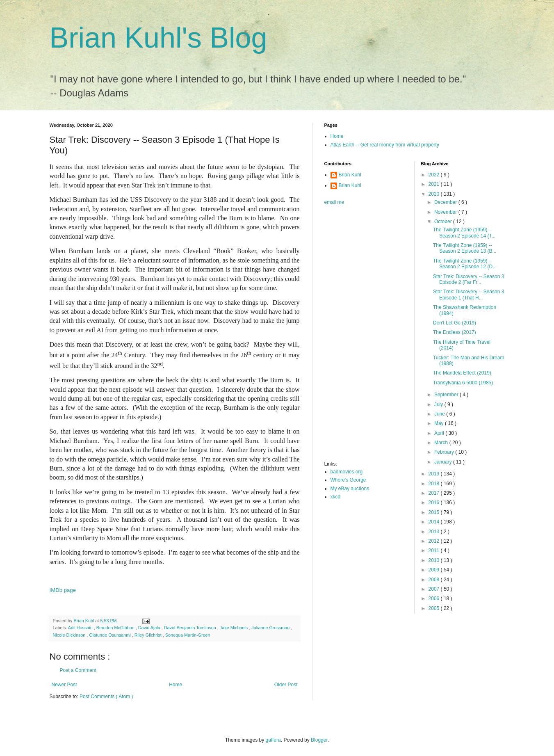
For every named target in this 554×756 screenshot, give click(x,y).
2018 (435, 484)
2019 (435, 474)
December (446, 202)
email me (334, 202)
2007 (435, 589)
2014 (435, 522)
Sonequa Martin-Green (188, 635)
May (440, 423)
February (445, 452)
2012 (435, 541)
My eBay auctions (350, 489)
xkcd (336, 497)
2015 (435, 512)
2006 (435, 598)
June (440, 414)
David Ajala (150, 628)
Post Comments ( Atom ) (106, 697)
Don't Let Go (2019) (455, 323)
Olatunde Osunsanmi (110, 635)
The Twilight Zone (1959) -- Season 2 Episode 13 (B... (465, 248)
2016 (435, 502)
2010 (435, 560)
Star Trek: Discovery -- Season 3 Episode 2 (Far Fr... (469, 279)
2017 (435, 493)
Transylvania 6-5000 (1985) (463, 383)
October (444, 222)
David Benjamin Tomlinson (191, 628)
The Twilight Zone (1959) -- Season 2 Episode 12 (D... (465, 264)
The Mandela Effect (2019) (462, 373)
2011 (435, 550)
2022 (435, 175)
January (444, 462)
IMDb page (63, 590)
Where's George (348, 480)
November (446, 212)
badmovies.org (347, 472)
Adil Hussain (81, 628)
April (440, 433)
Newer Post (64, 685)
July (439, 404)
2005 (435, 608)
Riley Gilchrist (149, 635)
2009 (435, 570)
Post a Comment (78, 670)
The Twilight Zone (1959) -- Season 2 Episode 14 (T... (464, 233)
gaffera (273, 740)
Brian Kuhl (350, 175)
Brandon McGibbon (116, 628)
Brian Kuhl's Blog (158, 38)
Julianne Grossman (271, 628)
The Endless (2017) (455, 332)
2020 (435, 194)
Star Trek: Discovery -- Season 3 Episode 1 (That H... (469, 295)
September (447, 395)
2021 (435, 184)
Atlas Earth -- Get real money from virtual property (385, 145)
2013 (435, 532)
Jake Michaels (234, 628)
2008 (435, 580)
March (442, 443)
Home (176, 685)
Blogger (319, 740)
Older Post (286, 685)
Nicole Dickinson (70, 635)
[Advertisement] (357, 336)
